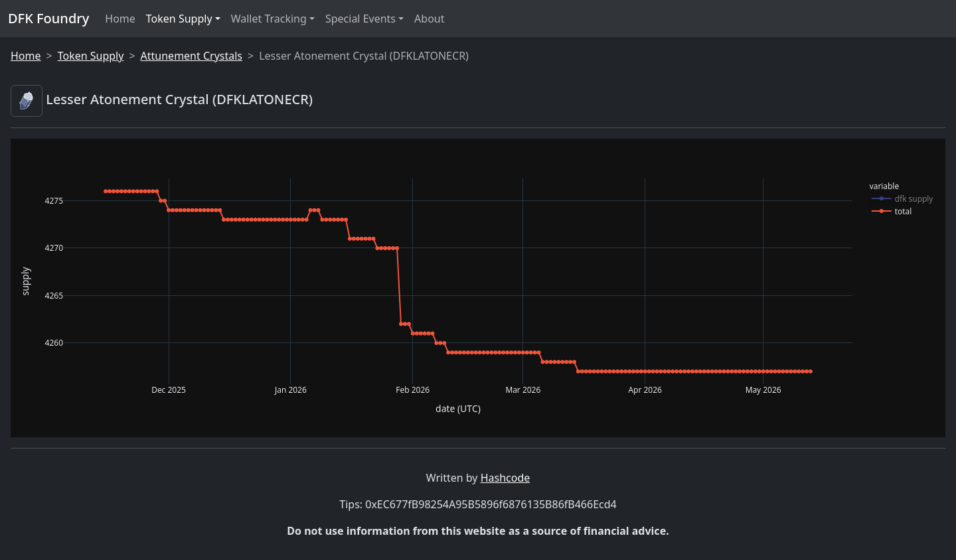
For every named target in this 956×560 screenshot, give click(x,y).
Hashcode (506, 478)
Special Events (360, 19)
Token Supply (179, 19)
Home (120, 19)
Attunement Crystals (192, 56)
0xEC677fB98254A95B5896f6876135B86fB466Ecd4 (491, 504)
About (429, 19)
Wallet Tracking (269, 19)
